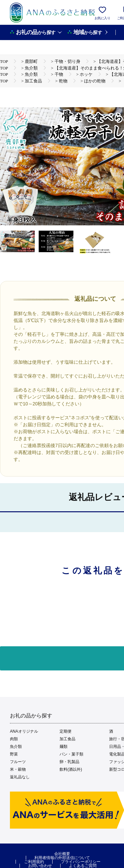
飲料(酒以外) (71, 769)
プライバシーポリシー (81, 862)
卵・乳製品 (69, 762)
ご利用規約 (34, 862)
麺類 (63, 747)
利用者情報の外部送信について (62, 858)
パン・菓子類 (71, 754)
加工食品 (67, 739)
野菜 (14, 754)
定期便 (65, 731)
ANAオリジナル (24, 731)
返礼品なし (20, 777)
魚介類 (16, 747)
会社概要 (62, 854)
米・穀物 (18, 769)
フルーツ (18, 762)
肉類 (14, 739)
